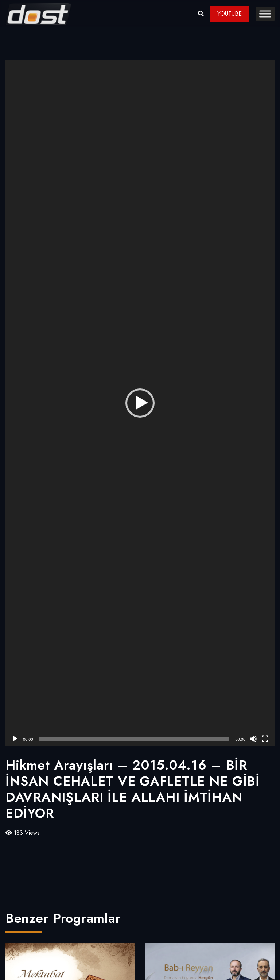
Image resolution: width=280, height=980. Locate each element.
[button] (140, 403)
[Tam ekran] (265, 739)
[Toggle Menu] (265, 14)
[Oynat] (15, 739)
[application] (140, 403)
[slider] (134, 739)
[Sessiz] (253, 739)
